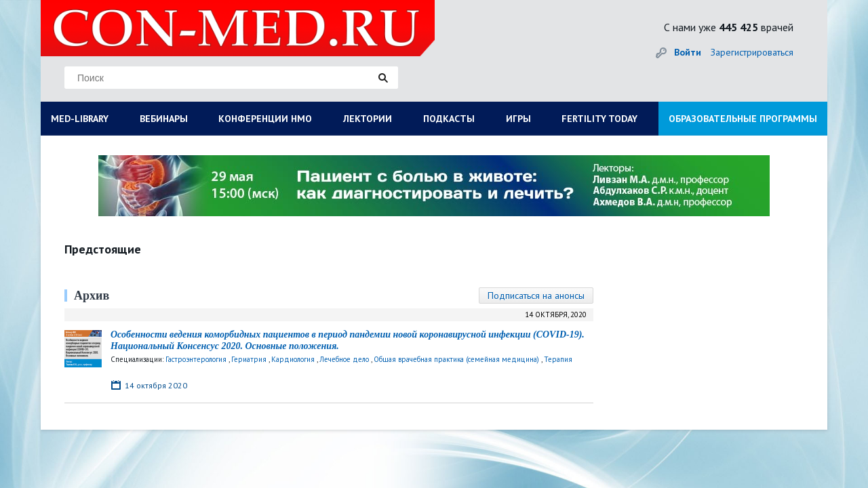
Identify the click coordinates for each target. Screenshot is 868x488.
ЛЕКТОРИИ (368, 119)
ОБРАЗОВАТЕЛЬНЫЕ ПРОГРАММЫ (743, 119)
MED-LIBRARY (80, 119)
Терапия (558, 359)
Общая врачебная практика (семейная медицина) (456, 359)
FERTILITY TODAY (599, 119)
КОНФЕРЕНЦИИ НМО (265, 119)
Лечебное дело (344, 359)
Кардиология (293, 359)
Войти (688, 52)
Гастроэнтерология (196, 359)
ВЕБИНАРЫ (164, 119)
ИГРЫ (518, 119)
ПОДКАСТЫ (449, 119)
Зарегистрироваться (752, 52)
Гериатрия (249, 359)
